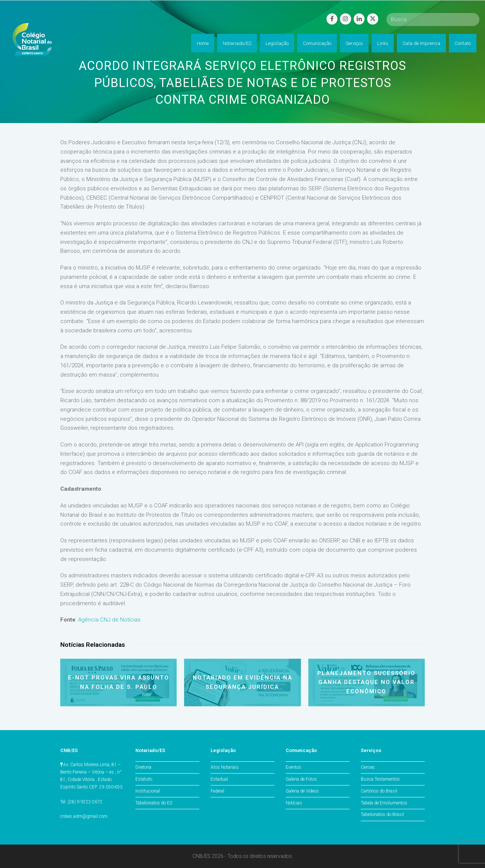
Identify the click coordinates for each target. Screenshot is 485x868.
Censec (368, 767)
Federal (217, 791)
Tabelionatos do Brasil (382, 814)
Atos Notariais (225, 767)
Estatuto (144, 779)
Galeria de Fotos (301, 779)
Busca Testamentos (380, 779)
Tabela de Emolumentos (384, 803)
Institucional (148, 791)
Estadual (219, 779)
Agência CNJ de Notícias (109, 620)
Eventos (293, 767)
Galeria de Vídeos (302, 791)
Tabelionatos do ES (154, 803)
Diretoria (143, 767)
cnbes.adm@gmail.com (84, 816)
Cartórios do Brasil (379, 791)
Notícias (294, 803)
